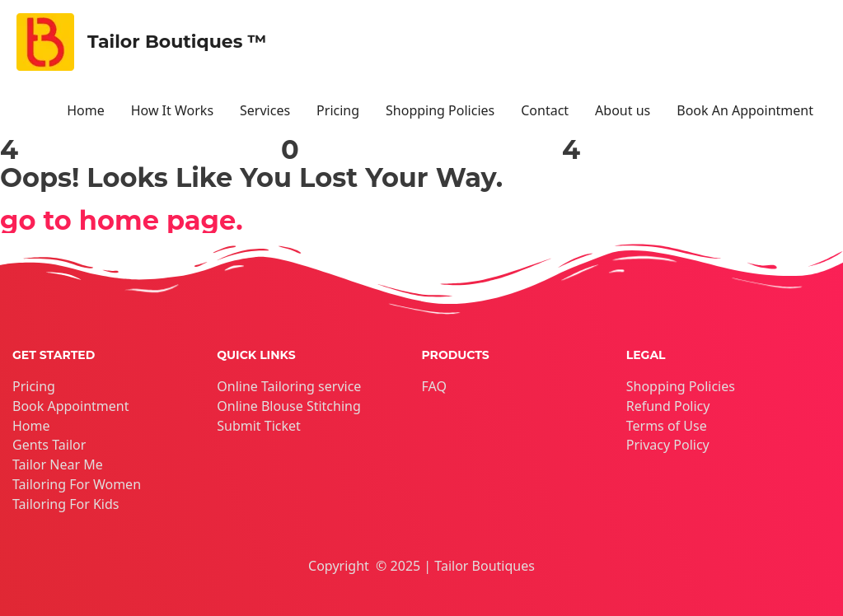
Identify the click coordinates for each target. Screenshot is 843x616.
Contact (545, 110)
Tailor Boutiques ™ (177, 42)
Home (86, 110)
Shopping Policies (440, 110)
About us (623, 110)
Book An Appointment (745, 110)
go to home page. (122, 220)
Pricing (338, 110)
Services (265, 110)
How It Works (172, 110)
